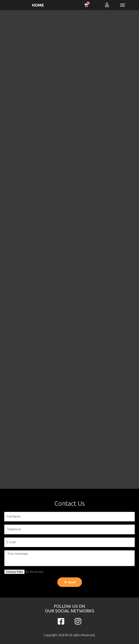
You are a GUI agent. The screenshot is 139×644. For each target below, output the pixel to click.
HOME (38, 5)
